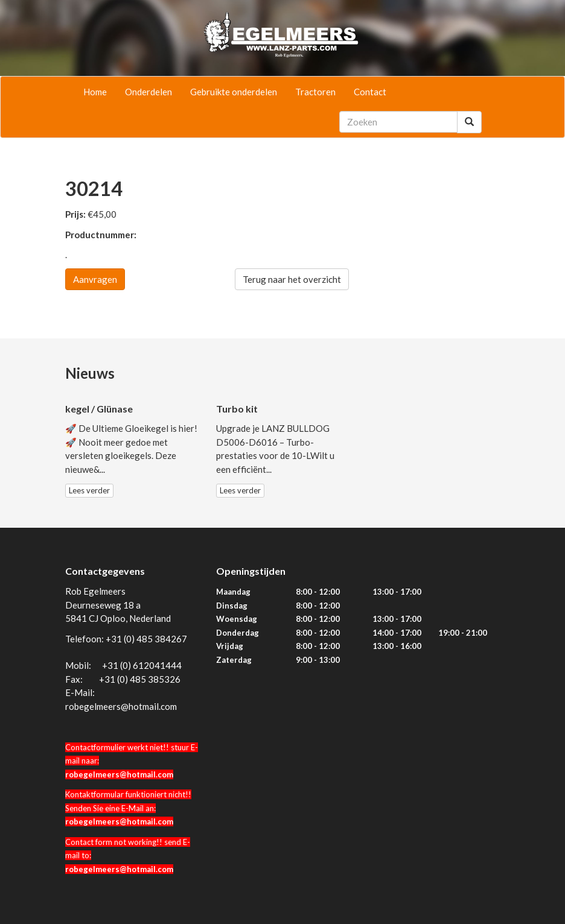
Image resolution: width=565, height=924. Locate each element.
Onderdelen (148, 92)
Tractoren (315, 92)
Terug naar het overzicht (292, 279)
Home (95, 92)
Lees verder (89, 490)
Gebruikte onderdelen (234, 92)
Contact (370, 92)
